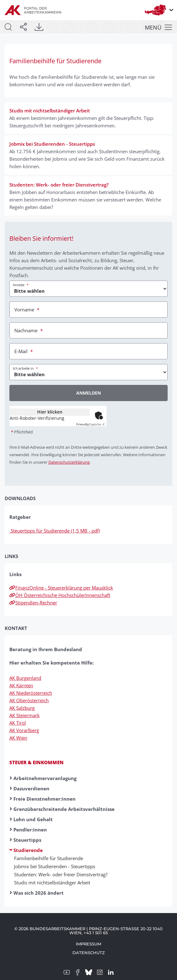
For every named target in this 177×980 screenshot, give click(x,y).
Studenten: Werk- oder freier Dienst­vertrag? (61, 874)
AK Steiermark (25, 715)
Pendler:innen (30, 830)
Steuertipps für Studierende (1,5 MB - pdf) (55, 531)
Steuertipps (27, 840)
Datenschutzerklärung (69, 462)
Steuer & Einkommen (37, 762)
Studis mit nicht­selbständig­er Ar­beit (52, 883)
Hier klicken (50, 412)
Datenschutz (89, 953)
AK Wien (18, 738)
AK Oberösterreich (29, 700)
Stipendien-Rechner (33, 603)
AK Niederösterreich (31, 693)
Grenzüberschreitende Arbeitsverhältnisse (64, 809)
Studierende (28, 850)
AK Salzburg (22, 708)
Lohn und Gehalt (33, 819)
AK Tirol (18, 723)
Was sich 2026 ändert (39, 893)
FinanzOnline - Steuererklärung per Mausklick (61, 588)
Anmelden (88, 393)
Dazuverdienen (31, 788)
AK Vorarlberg (24, 730)
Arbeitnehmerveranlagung (45, 778)
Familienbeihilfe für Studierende (49, 858)
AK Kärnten (21, 685)
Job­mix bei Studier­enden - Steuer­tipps (55, 866)
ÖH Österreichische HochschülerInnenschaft (60, 595)
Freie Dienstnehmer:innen (44, 799)
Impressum (88, 944)
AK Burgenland (25, 678)
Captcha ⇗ (90, 424)
